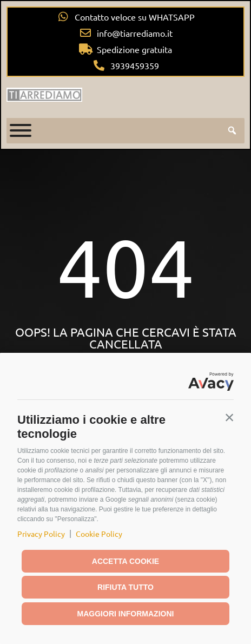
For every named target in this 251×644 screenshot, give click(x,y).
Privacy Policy (41, 534)
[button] (229, 417)
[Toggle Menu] (21, 130)
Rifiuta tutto (125, 587)
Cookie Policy (99, 534)
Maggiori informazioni (126, 614)
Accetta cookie (125, 561)
